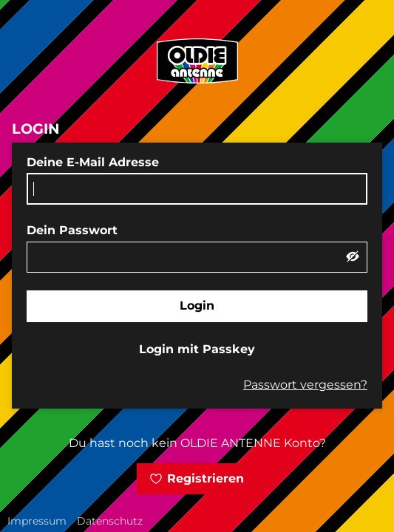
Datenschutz (110, 521)
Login (197, 306)
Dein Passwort (72, 230)
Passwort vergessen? (305, 385)
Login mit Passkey (197, 349)
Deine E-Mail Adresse (93, 162)
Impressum (37, 521)
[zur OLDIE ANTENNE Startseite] (197, 61)
